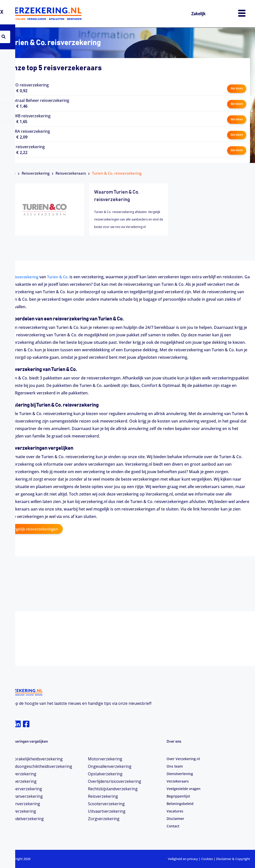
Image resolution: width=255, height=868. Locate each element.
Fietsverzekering (21, 811)
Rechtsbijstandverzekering (113, 789)
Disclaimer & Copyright (233, 859)
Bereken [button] (236, 88)
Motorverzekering (105, 759)
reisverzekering (26, 277)
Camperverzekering (24, 789)
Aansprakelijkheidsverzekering (34, 759)
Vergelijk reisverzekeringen (35, 529)
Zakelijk (200, 13)
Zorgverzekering (104, 819)
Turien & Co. (61, 277)
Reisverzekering (36, 173)
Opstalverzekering (105, 774)
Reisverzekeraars (71, 173)
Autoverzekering (21, 774)
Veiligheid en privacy (183, 859)
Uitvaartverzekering (107, 811)
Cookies (207, 859)
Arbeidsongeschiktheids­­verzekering (39, 766)
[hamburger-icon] (242, 14)
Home (10, 173)
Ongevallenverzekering (110, 766)
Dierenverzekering (23, 804)
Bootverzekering (21, 781)
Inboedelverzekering (24, 819)
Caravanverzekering (24, 796)
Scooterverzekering (106, 804)
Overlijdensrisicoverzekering (115, 781)
